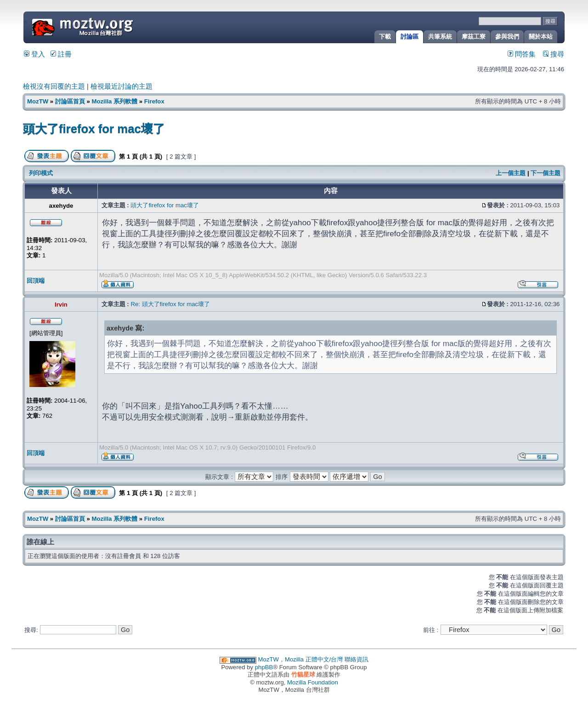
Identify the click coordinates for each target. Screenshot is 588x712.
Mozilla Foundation (313, 682)
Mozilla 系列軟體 (114, 101)
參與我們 (507, 37)
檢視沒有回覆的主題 (54, 86)
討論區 (410, 37)
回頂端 (36, 281)
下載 (385, 37)
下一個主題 (546, 173)
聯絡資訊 (356, 659)
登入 (34, 54)
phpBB (264, 667)
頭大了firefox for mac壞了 (94, 129)
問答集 (522, 54)
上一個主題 (511, 173)
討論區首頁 (70, 101)
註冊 (61, 54)
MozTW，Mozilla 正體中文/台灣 (301, 659)
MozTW (105, 26)
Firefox (154, 101)
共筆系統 (440, 37)
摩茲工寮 (474, 37)
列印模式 (41, 173)
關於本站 (541, 37)
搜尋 (554, 54)
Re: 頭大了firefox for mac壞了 (170, 304)
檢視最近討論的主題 (122, 86)
